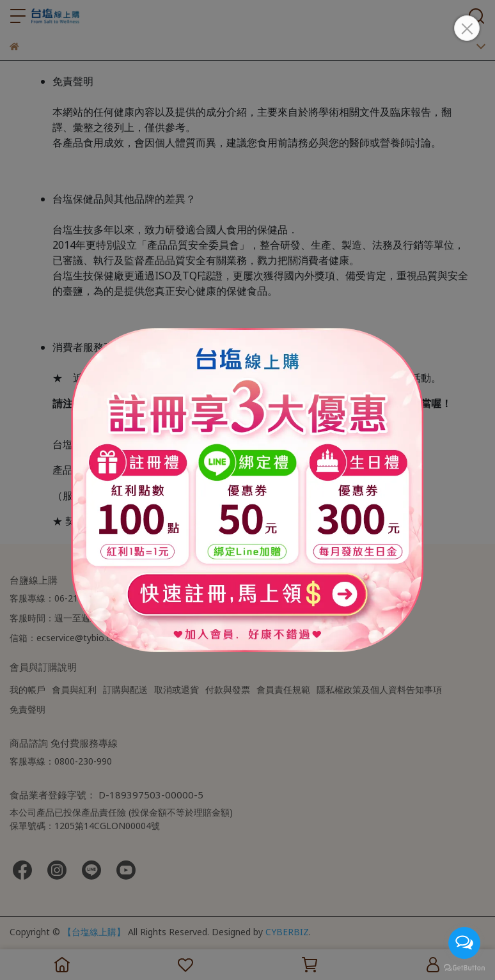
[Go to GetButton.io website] (464, 967)
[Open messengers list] (464, 943)
